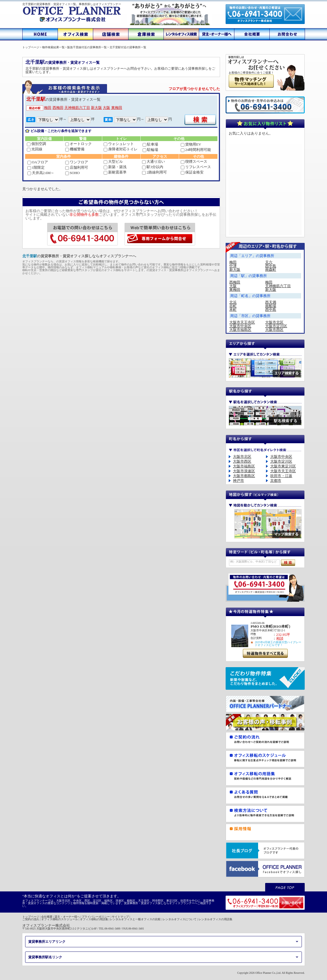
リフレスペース (196, 167)
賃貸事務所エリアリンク (47, 942)
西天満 (271, 302)
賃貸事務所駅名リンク (45, 957)
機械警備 (75, 149)
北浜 (233, 302)
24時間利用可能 (196, 150)
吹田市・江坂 (281, 476)
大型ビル (113, 161)
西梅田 (58, 108)
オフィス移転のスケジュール (60, 919)
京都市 (276, 481)
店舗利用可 (77, 167)
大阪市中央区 (240, 326)
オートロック (79, 144)
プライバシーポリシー (96, 917)
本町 (233, 310)
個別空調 (36, 144)
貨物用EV (191, 144)
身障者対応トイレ (121, 149)
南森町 (271, 270)
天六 (269, 262)
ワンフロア (77, 162)
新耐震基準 (115, 172)
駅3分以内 (153, 167)
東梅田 (117, 108)
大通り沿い (153, 161)
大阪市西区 (274, 330)
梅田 (48, 108)
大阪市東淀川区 (283, 466)
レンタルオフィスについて (180, 919)
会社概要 (47, 917)
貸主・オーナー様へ (67, 917)
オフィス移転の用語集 (94, 919)
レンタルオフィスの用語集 (215, 919)
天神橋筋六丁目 (77, 108)
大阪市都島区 (244, 476)
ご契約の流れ (31, 919)
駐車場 (150, 144)
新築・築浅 (115, 167)
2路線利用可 (154, 172)
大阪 (106, 108)
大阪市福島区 (240, 330)
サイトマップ (120, 917)
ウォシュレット (119, 144)
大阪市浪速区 (244, 471)
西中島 (271, 266)
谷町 (233, 306)
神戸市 (238, 481)
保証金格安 (192, 172)
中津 (233, 266)
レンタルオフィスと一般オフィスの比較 (135, 919)
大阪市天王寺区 (242, 322)
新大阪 (96, 108)
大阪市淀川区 (276, 326)
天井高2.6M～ (41, 173)
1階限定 (36, 167)
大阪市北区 (274, 322)
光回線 (35, 149)
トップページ (31, 917)
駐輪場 (150, 150)
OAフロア (38, 162)
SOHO (72, 173)
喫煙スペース (194, 161)
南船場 (271, 306)
